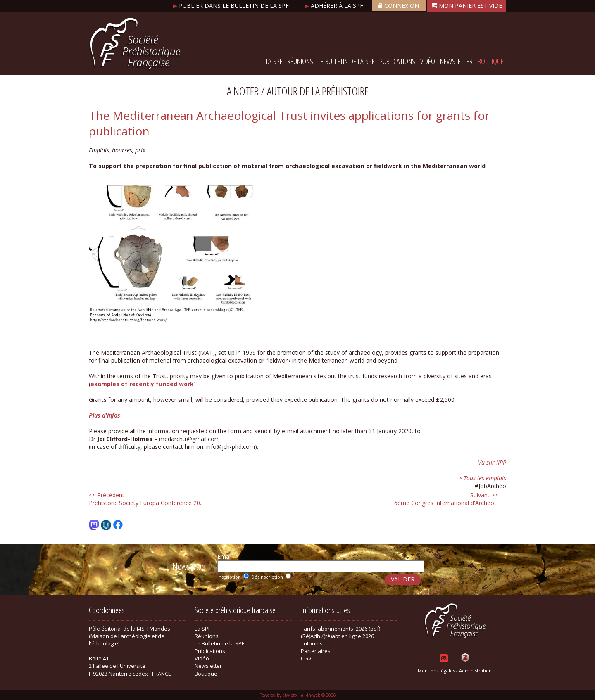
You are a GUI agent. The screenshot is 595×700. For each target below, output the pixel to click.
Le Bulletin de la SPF (346, 61)
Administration (475, 670)
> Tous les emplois (482, 478)
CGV (306, 658)
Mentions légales (436, 670)
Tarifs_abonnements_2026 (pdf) (340, 629)
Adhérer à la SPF (335, 6)
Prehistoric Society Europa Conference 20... (146, 499)
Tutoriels (312, 643)
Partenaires (316, 651)
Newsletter (456, 61)
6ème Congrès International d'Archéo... (446, 499)
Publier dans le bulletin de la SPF (232, 6)
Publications (397, 61)
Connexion (399, 6)
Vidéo (428, 61)
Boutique (491, 61)
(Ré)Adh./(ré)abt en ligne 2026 (337, 636)
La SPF (274, 61)
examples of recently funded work (142, 384)
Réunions (300, 61)
